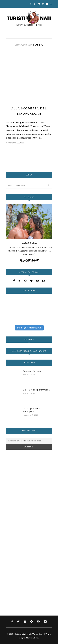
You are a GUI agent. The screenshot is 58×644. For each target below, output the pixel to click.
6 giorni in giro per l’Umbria (36, 390)
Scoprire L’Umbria (32, 371)
